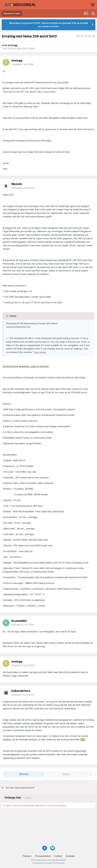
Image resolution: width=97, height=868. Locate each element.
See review (40, 352)
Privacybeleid (43, 856)
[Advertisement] (48, 828)
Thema (27, 856)
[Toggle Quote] (8, 316)
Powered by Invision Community (48, 863)
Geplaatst (22, 64)
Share (24, 774)
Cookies (70, 856)
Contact (58, 856)
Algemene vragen (26, 48)
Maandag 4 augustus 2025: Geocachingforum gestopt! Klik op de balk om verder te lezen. (49, 25)
